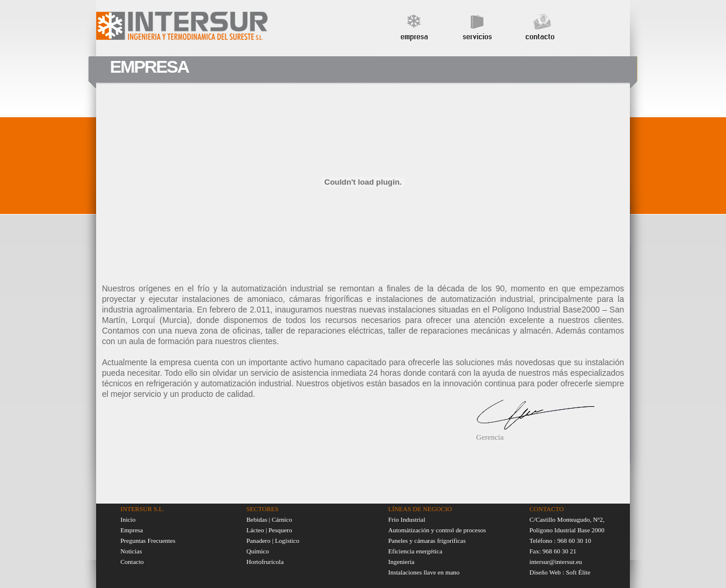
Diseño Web (546, 572)
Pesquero (280, 530)
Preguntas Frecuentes (148, 541)
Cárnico (282, 519)
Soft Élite (578, 572)
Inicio (128, 519)
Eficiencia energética (415, 551)
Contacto (132, 562)
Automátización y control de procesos (437, 530)
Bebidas (258, 519)
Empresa (132, 530)
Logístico (287, 541)
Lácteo (255, 530)
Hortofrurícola (265, 562)
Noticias (132, 551)
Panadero (259, 541)
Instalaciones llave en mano (424, 572)
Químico (258, 551)
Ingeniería (402, 562)
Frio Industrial (407, 519)
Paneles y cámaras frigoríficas (427, 541)
